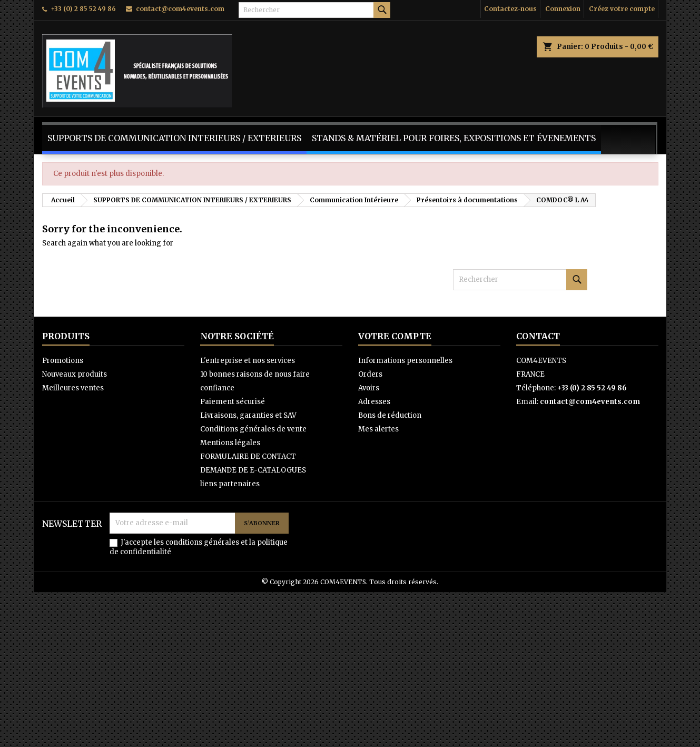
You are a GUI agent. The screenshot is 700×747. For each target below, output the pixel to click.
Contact (538, 336)
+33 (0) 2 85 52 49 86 (83, 9)
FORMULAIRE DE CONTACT (248, 456)
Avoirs (369, 388)
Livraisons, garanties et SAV (248, 415)
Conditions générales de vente (253, 429)
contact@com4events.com (180, 9)
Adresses (374, 402)
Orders (370, 374)
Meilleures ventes (73, 388)
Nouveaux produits (75, 374)
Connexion (563, 9)
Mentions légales (230, 443)
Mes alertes (378, 429)
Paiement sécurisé (233, 402)
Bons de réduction (390, 415)
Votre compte (395, 336)
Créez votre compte (622, 9)
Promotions (63, 361)
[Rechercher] (314, 10)
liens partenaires (230, 484)
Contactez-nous (510, 9)
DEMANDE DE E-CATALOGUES (253, 470)
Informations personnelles (405, 361)
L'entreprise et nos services (248, 361)
